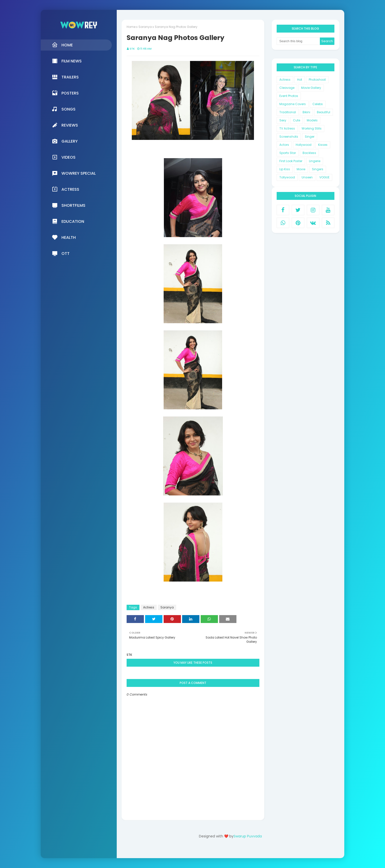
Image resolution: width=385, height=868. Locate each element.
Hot (300, 80)
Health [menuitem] (64, 237)
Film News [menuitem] (67, 61)
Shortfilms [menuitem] (69, 205)
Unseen (307, 177)
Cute (297, 120)
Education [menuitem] (68, 221)
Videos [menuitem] (64, 157)
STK (132, 49)
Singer (310, 137)
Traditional (288, 112)
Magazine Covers (293, 104)
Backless (309, 153)
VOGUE (324, 177)
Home (131, 27)
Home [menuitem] (62, 45)
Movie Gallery (311, 88)
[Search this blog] (298, 41)
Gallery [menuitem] (65, 141)
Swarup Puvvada (248, 836)
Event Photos (289, 96)
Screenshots (289, 137)
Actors (284, 145)
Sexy (283, 120)
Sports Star (288, 153)
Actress (149, 607)
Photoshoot (317, 80)
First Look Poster (291, 161)
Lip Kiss (285, 169)
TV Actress (287, 128)
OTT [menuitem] (61, 253)
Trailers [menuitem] (65, 77)
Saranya (145, 27)
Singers (318, 169)
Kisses (323, 145)
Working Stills (312, 128)
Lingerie (315, 161)
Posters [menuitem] (65, 93)
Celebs (318, 104)
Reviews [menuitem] (65, 125)
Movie (301, 169)
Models (312, 120)
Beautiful (324, 112)
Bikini (306, 112)
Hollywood (304, 145)
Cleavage (287, 88)
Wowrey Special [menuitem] (74, 173)
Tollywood (287, 177)
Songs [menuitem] (64, 109)
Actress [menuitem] (66, 189)
